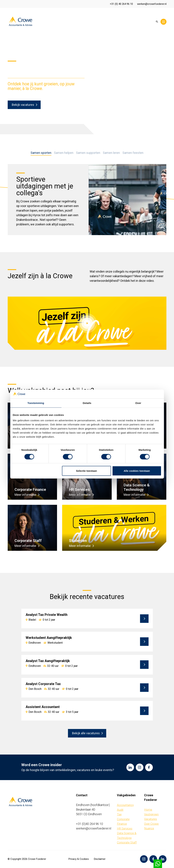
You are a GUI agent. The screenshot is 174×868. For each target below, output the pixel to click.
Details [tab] (87, 403)
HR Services (125, 828)
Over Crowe (151, 824)
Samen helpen (64, 153)
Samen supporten (88, 153)
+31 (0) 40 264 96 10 (121, 4)
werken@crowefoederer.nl (152, 4)
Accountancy (125, 805)
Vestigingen (151, 814)
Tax (119, 814)
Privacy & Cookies (79, 859)
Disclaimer (100, 859)
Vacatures (151, 819)
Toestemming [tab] (36, 403)
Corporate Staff (127, 842)
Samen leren (111, 153)
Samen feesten (133, 153)
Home (148, 810)
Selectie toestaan (86, 471)
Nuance (149, 828)
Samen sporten (41, 153)
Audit (120, 810)
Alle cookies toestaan (137, 471)
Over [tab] (138, 403)
